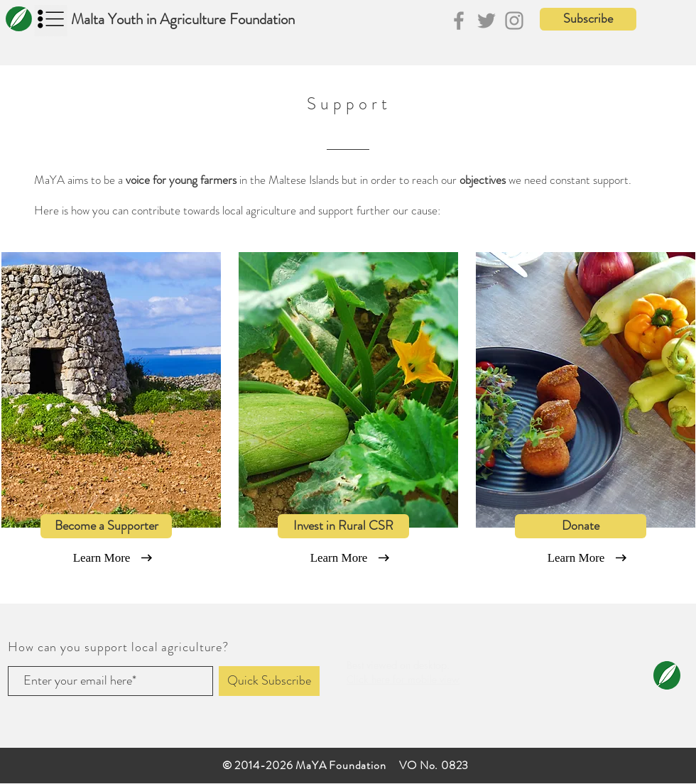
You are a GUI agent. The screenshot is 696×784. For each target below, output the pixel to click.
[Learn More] (102, 558)
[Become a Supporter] (106, 526)
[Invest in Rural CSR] (343, 526)
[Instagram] (514, 21)
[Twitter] (486, 21)
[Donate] (581, 526)
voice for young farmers (181, 180)
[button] (588, 19)
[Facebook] (459, 21)
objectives (483, 180)
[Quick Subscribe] (269, 681)
